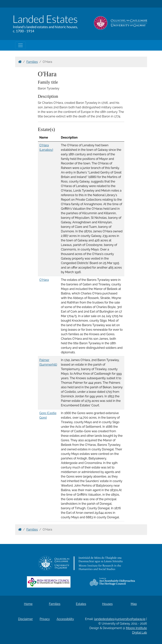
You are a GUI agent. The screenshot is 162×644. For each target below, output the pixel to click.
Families (32, 62)
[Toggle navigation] (20, 45)
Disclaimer (26, 619)
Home (28, 604)
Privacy (45, 619)
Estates (81, 604)
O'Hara (44, 280)
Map (134, 604)
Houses (107, 604)
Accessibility (65, 619)
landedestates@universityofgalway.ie (120, 619)
